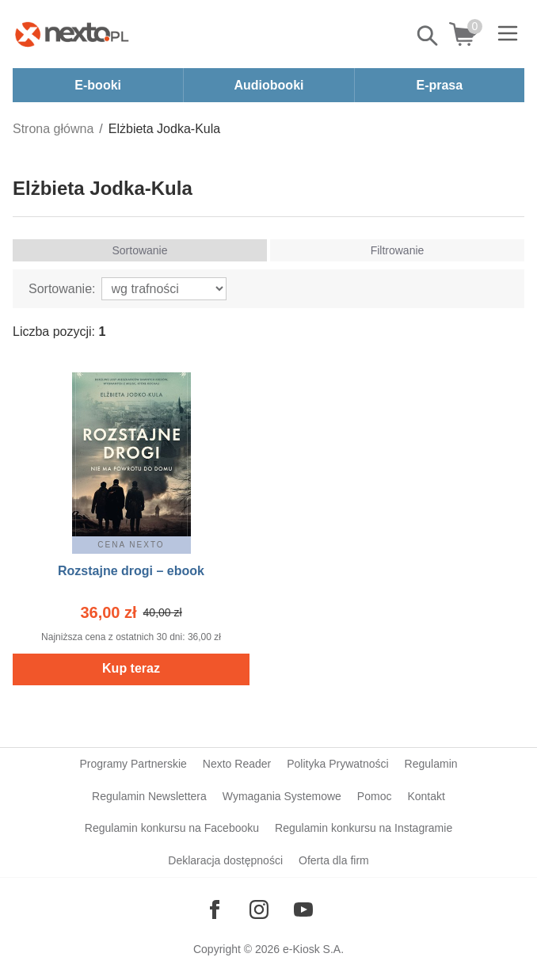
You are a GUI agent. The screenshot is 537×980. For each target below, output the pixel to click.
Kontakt (426, 796)
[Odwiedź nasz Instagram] (259, 909)
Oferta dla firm (334, 860)
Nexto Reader (237, 764)
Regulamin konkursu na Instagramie (364, 828)
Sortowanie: (62, 289)
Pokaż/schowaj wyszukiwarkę (428, 36)
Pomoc (375, 796)
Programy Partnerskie (133, 764)
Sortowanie (139, 250)
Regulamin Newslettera (149, 796)
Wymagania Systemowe (282, 796)
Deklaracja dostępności (225, 860)
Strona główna (53, 129)
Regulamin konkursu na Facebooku (172, 828)
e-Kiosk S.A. (313, 949)
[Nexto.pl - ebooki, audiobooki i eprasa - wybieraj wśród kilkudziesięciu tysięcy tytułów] (72, 34)
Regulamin (431, 764)
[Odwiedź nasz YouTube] (303, 909)
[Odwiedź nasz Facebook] (215, 909)
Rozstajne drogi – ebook (131, 571)
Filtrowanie (398, 250)
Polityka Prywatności (337, 764)
